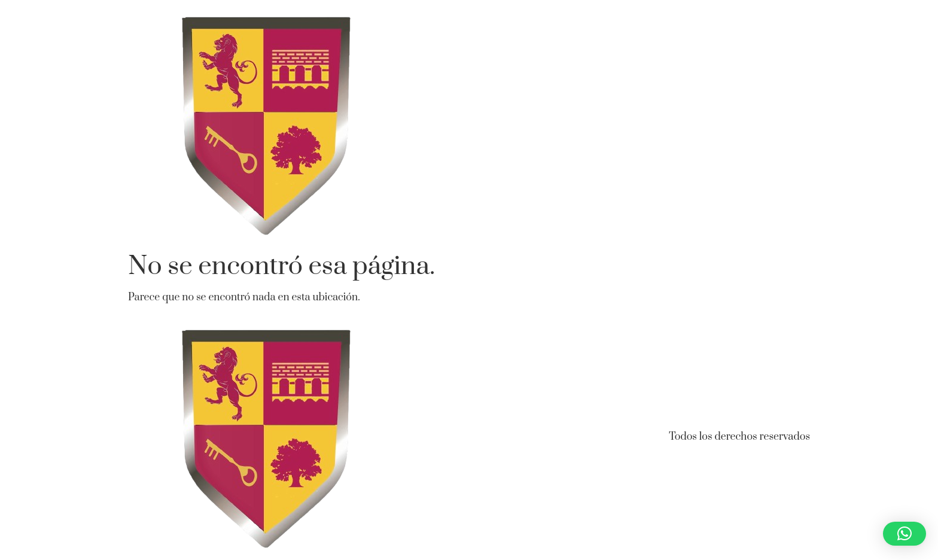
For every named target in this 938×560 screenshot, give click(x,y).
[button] (904, 534)
